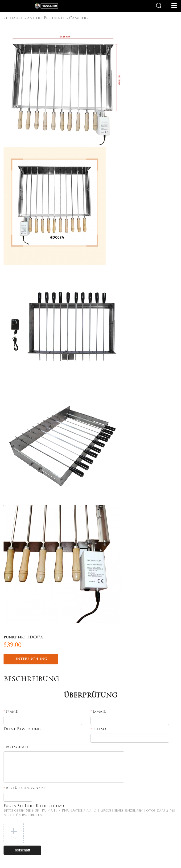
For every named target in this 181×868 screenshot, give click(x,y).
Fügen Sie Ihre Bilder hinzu (89, 811)
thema (99, 729)
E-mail (98, 712)
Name (11, 712)
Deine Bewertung (22, 729)
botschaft (16, 747)
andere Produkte (46, 18)
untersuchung (31, 659)
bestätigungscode (25, 788)
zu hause (13, 18)
